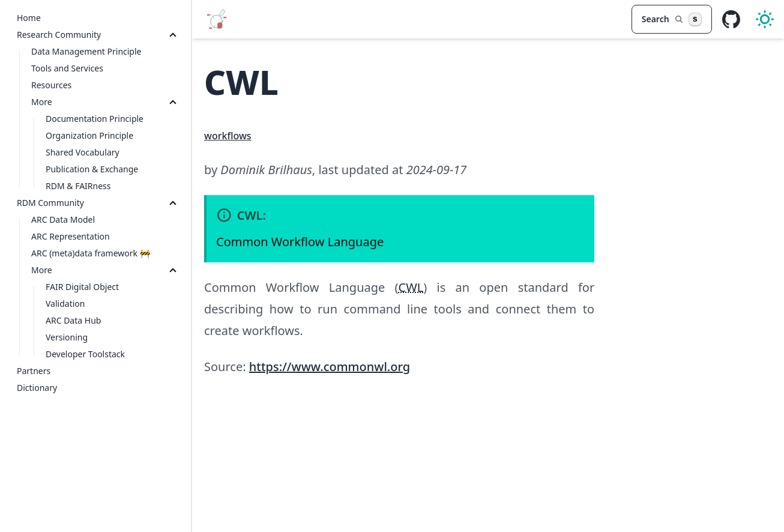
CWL (411, 287)
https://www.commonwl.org (330, 367)
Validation (65, 304)
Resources (51, 85)
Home (29, 18)
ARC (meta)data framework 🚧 (91, 253)
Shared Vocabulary (83, 152)
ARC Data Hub (73, 320)
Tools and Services (67, 68)
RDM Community (50, 203)
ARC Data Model (63, 219)
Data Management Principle (86, 51)
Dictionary (37, 388)
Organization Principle (89, 135)
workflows (228, 136)
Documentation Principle (95, 119)
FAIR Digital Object (82, 287)
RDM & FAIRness (78, 186)
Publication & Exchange (92, 169)
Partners (34, 371)
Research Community (59, 35)
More (42, 102)
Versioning (67, 337)
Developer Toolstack (85, 354)
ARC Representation (71, 236)
